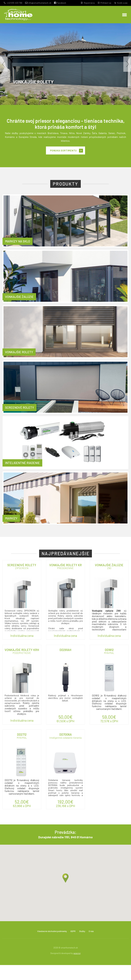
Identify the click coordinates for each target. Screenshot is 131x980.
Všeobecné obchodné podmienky (50, 946)
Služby (86, 946)
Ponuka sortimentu (63, 155)
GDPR (76, 946)
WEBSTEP (77, 968)
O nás (97, 946)
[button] (4, 68)
